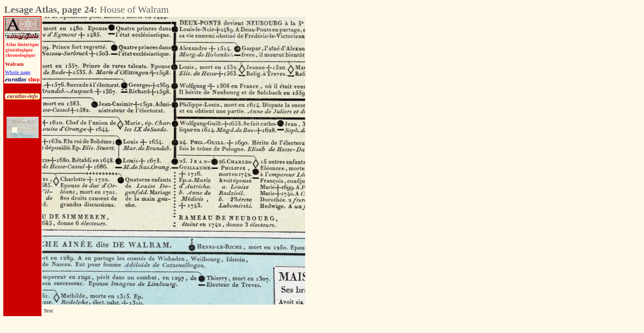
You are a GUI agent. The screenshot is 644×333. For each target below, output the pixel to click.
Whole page (18, 72)
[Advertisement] (351, 140)
